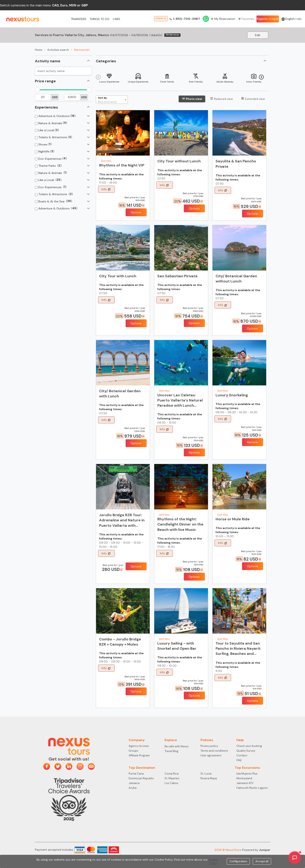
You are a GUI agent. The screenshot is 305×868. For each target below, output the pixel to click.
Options (136, 212)
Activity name (48, 61)
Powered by (256, 850)
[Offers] (122, 205)
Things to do (100, 19)
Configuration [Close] (238, 861)
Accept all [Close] (262, 861)
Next (261, 77)
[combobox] (112, 100)
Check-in (161, 18)
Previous (98, 77)
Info (105, 189)
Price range (45, 81)
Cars (116, 19)
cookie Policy (213, 861)
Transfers (79, 19)
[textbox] (112, 100)
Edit (258, 35)
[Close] (303, 4)
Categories (106, 61)
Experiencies (46, 107)
